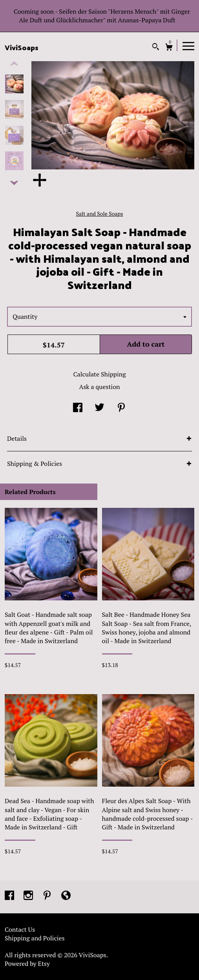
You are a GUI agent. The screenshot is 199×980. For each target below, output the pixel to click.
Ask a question (99, 387)
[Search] (156, 48)
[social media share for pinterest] (121, 408)
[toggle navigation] (188, 45)
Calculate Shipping (99, 374)
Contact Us (20, 929)
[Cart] (169, 48)
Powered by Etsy (27, 964)
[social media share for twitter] (99, 408)
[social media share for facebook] (78, 408)
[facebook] (10, 896)
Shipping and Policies (35, 938)
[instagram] (29, 896)
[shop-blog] (66, 896)
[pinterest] (48, 896)
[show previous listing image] (14, 64)
